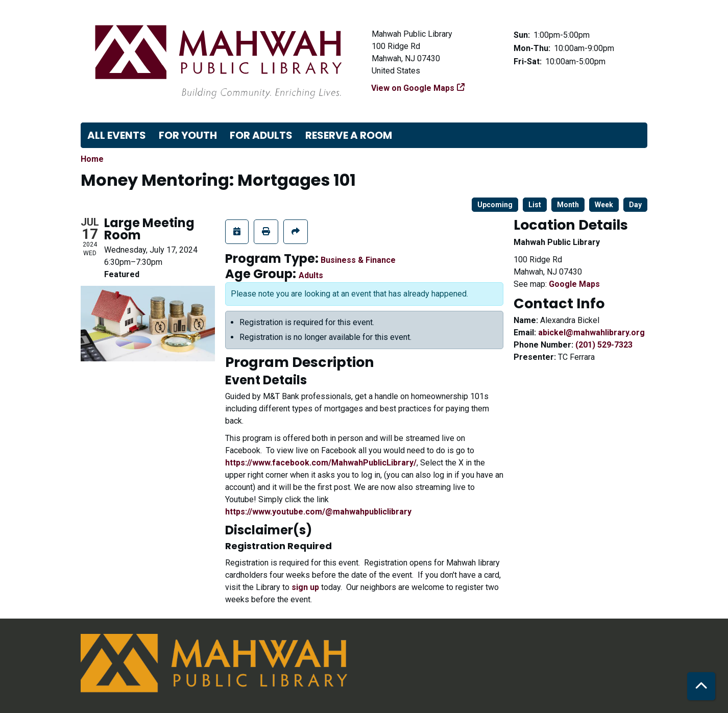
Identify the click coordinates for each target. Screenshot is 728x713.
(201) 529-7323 (604, 345)
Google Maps (574, 284)
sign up (305, 587)
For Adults (261, 135)
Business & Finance (358, 260)
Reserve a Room (349, 135)
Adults (311, 275)
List (535, 205)
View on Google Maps (413, 88)
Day (635, 205)
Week (604, 205)
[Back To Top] (701, 686)
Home (92, 159)
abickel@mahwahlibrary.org (591, 333)
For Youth (188, 135)
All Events (117, 135)
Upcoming (495, 205)
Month (568, 205)
